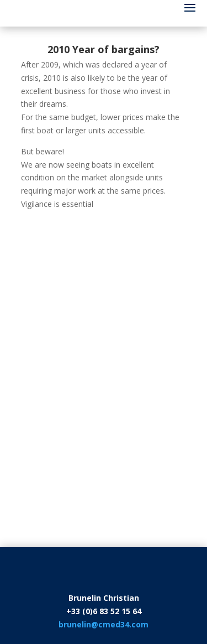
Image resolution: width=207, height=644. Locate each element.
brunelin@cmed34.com (104, 624)
